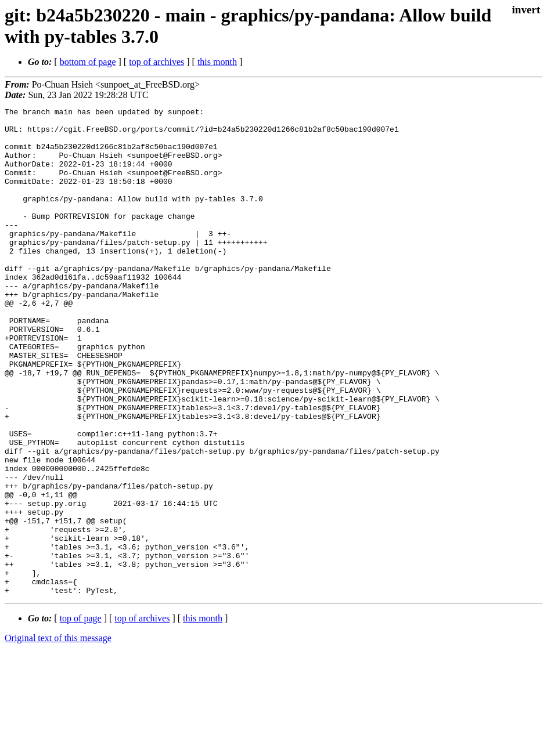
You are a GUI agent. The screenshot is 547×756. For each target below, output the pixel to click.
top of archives (156, 62)
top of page (81, 716)
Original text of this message (58, 735)
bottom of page (88, 62)
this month (217, 62)
